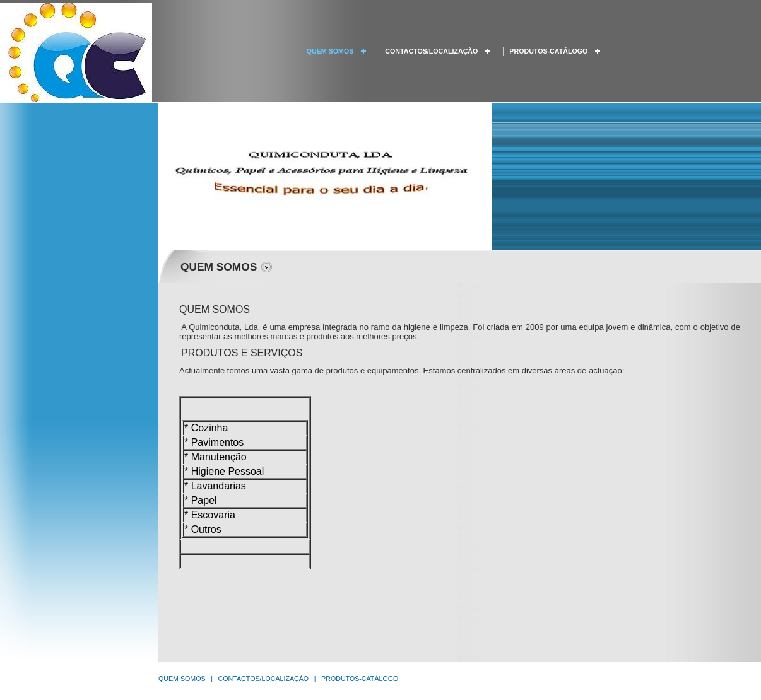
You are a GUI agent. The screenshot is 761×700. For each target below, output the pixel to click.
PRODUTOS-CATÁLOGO (548, 51)
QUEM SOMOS (330, 51)
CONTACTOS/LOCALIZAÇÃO (431, 51)
